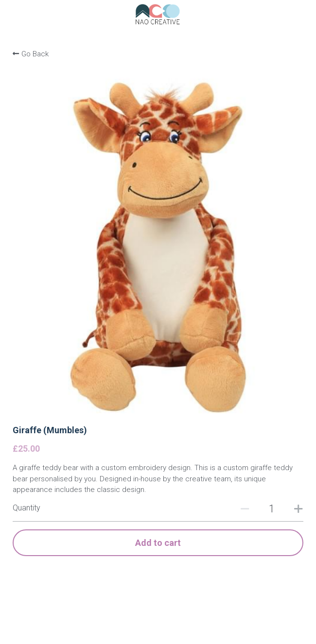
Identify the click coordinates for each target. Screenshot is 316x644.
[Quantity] (272, 509)
